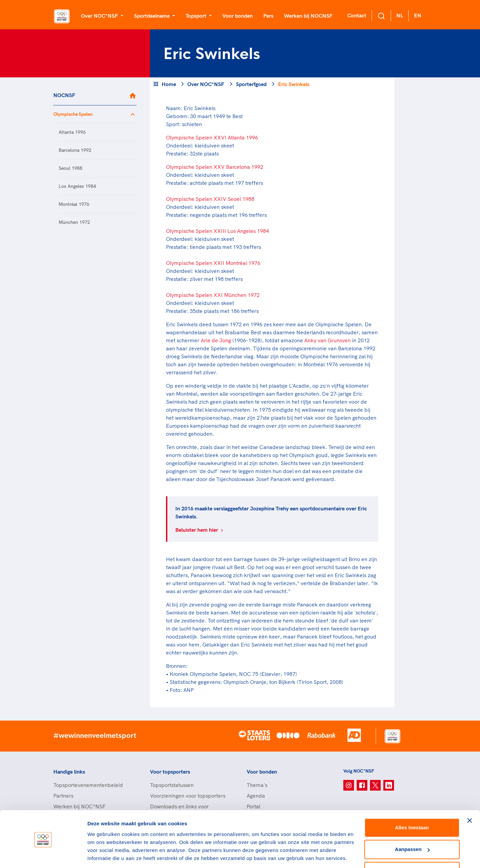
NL (400, 15)
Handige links (69, 772)
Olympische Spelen (73, 114)
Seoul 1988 (70, 168)
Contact (357, 15)
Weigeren (412, 849)
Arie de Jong (216, 340)
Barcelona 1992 (75, 150)
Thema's (257, 785)
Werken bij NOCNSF (308, 16)
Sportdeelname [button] (152, 16)
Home (169, 84)
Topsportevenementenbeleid (88, 785)
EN (418, 15)
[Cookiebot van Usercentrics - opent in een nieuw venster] (43, 855)
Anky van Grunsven (327, 340)
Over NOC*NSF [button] (100, 16)
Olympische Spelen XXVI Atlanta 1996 (212, 137)
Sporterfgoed (251, 84)
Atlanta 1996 (72, 132)
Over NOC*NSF (206, 84)
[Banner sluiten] (470, 799)
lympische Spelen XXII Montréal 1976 (215, 263)
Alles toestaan (412, 806)
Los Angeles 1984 (77, 186)
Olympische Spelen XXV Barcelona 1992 (215, 167)
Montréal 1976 (74, 204)
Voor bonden (237, 16)
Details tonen (103, 855)
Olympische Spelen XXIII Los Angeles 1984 (217, 231)
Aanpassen (412, 827)
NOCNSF (64, 95)
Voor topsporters (170, 772)
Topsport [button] (197, 16)
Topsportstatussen (172, 785)
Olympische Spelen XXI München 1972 (213, 295)
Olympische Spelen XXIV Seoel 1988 (210, 199)
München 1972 (74, 222)
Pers (268, 16)
